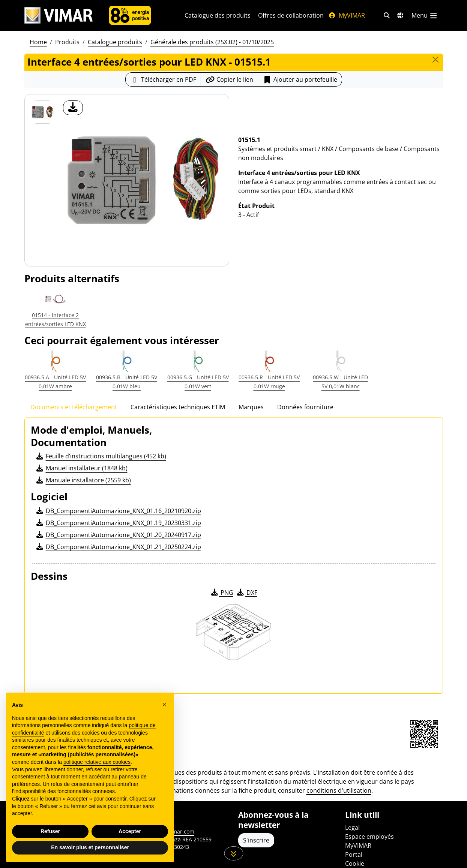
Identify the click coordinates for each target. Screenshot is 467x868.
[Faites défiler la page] (233, 853)
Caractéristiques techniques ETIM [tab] (178, 407)
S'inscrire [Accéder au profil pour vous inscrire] (256, 840)
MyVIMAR (347, 15)
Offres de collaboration (291, 15)
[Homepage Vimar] (59, 16)
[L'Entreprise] (130, 15)
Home (38, 42)
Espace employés (369, 837)
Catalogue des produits (218, 15)
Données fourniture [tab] (305, 407)
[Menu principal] (425, 15)
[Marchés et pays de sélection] (400, 15)
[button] (164, 705)
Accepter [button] (130, 831)
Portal (354, 855)
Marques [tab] (251, 407)
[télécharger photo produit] (73, 108)
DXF (246, 593)
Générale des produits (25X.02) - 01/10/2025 (212, 42)
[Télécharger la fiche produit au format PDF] (163, 79)
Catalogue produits (115, 42)
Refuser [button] (50, 831)
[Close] (435, 60)
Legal (352, 828)
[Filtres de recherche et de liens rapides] (387, 15)
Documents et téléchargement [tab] (74, 407)
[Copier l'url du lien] (229, 79)
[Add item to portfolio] (300, 79)
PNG (221, 593)
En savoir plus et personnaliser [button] (90, 847)
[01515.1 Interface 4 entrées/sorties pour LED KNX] (42, 112)
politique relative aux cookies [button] (97, 762)
